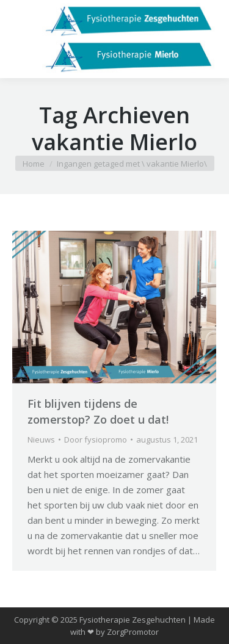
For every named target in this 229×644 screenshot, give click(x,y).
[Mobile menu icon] (20, 39)
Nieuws (41, 440)
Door (96, 440)
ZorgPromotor (133, 632)
